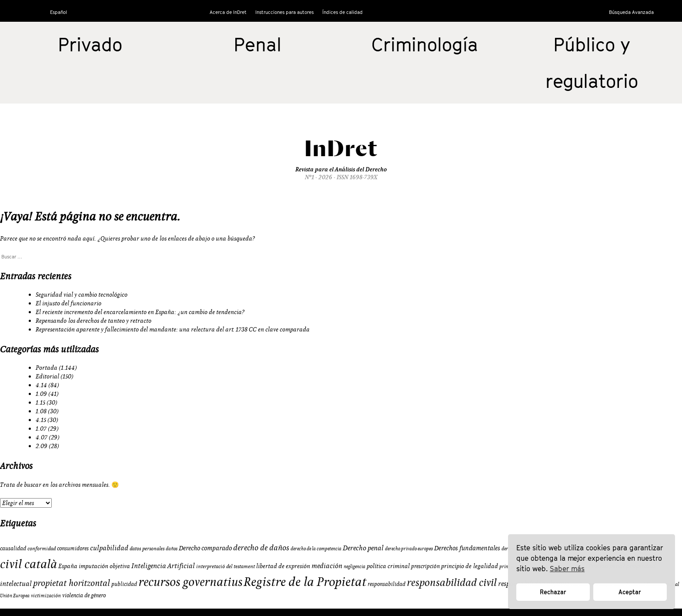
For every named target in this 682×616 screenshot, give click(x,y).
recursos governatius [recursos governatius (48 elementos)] (190, 581)
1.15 (40, 402)
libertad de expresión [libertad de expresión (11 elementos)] (283, 566)
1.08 (41, 411)
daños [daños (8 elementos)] (172, 549)
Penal (257, 44)
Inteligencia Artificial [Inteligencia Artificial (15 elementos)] (163, 566)
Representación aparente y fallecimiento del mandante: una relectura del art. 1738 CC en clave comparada (173, 329)
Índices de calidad (343, 12)
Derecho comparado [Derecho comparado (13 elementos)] (205, 548)
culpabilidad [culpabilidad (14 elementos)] (109, 548)
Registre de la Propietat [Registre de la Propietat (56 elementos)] (305, 581)
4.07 (42, 437)
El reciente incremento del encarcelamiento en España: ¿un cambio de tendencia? (140, 312)
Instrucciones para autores (284, 12)
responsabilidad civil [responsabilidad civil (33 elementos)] (452, 582)
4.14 (41, 385)
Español (59, 12)
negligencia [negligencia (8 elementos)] (354, 566)
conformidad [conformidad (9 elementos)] (42, 548)
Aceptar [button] (630, 592)
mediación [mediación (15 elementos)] (327, 566)
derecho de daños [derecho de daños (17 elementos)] (261, 547)
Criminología (425, 44)
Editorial (47, 376)
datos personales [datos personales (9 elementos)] (147, 548)
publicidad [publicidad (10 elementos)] (124, 584)
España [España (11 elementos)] (68, 566)
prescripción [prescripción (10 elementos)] (425, 566)
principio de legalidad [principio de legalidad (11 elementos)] (470, 566)
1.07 (41, 429)
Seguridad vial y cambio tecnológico (82, 295)
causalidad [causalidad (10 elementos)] (13, 548)
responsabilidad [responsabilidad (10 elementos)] (386, 584)
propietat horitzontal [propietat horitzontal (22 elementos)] (72, 583)
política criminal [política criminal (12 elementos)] (388, 566)
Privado (90, 44)
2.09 (42, 446)
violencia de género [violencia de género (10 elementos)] (84, 595)
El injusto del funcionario (69, 303)
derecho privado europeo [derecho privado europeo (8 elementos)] (409, 549)
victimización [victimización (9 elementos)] (46, 595)
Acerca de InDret (228, 12)
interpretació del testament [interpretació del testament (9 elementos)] (226, 566)
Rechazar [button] (553, 592)
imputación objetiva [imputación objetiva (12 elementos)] (104, 566)
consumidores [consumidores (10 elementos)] (73, 548)
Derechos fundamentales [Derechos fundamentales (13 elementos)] (467, 548)
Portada (47, 368)
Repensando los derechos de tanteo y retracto (94, 321)
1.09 (41, 394)
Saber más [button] (567, 569)
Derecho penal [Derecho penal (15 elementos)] (363, 548)
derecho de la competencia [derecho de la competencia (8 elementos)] (316, 549)
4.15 (41, 420)
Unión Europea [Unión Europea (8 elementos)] (15, 596)
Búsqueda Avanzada (631, 12)
